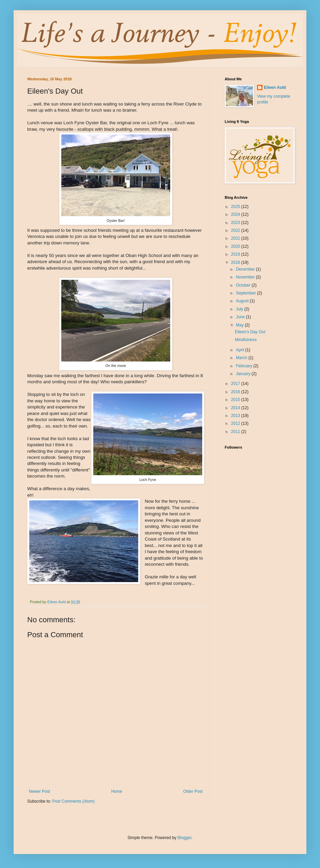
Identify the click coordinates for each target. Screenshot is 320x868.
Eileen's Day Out (250, 332)
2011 (236, 432)
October (244, 285)
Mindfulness (246, 340)
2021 (236, 238)
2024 (236, 214)
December (246, 269)
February (245, 366)
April (241, 350)
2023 (236, 223)
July (240, 309)
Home (117, 791)
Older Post (193, 791)
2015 (236, 400)
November (246, 277)
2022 (236, 230)
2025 (236, 207)
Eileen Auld (275, 87)
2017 (236, 384)
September (246, 293)
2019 (236, 254)
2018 (236, 262)
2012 (236, 423)
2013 (236, 416)
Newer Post (39, 791)
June (241, 317)
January (244, 374)
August (243, 301)
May (240, 325)
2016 (236, 392)
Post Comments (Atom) (73, 801)
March (242, 358)
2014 (236, 408)
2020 (236, 246)
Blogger (184, 838)
